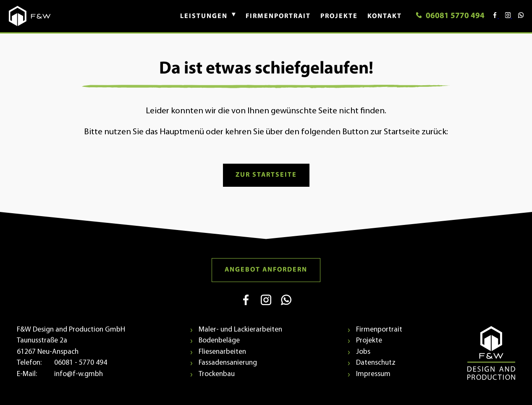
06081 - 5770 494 (81, 363)
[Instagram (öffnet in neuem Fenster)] (267, 308)
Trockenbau (217, 374)
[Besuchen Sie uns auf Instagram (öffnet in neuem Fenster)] (505, 16)
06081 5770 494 (450, 16)
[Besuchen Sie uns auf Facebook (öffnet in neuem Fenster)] (492, 16)
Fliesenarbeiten (222, 352)
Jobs (363, 352)
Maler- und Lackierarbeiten (240, 330)
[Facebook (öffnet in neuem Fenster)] (246, 308)
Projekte (369, 341)
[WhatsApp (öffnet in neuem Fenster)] (286, 308)
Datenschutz (376, 363)
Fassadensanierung (228, 363)
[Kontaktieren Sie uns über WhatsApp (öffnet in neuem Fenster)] (518, 16)
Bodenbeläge (219, 341)
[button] (204, 17)
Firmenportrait (379, 330)
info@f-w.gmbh (79, 374)
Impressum (373, 374)
